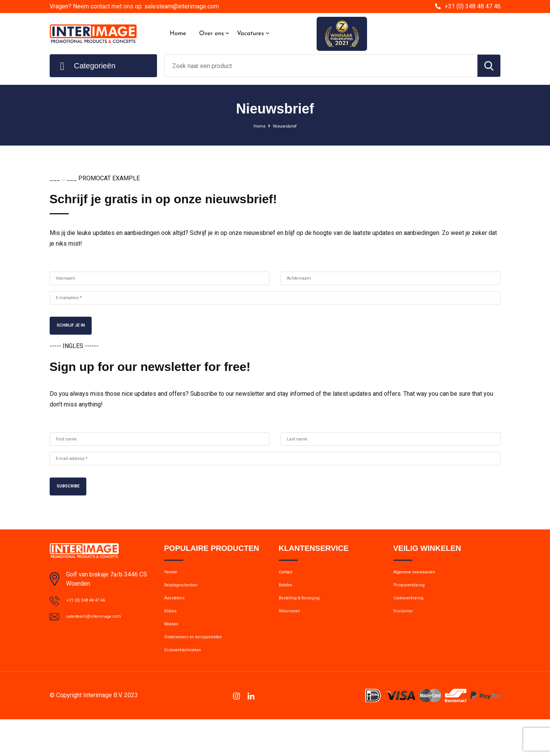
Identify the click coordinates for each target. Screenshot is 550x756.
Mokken (174, 652)
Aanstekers (179, 620)
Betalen (288, 603)
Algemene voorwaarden (423, 587)
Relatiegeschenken (188, 603)
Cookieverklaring (414, 620)
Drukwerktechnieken (189, 685)
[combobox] (321, 66)
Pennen (174, 587)
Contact (289, 587)
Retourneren (294, 636)
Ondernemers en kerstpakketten (204, 669)
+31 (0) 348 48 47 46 (473, 6)
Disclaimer (406, 636)
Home (178, 34)
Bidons (173, 636)
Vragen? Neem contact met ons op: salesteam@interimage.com (134, 6)
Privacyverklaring (414, 603)
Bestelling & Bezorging (307, 620)
